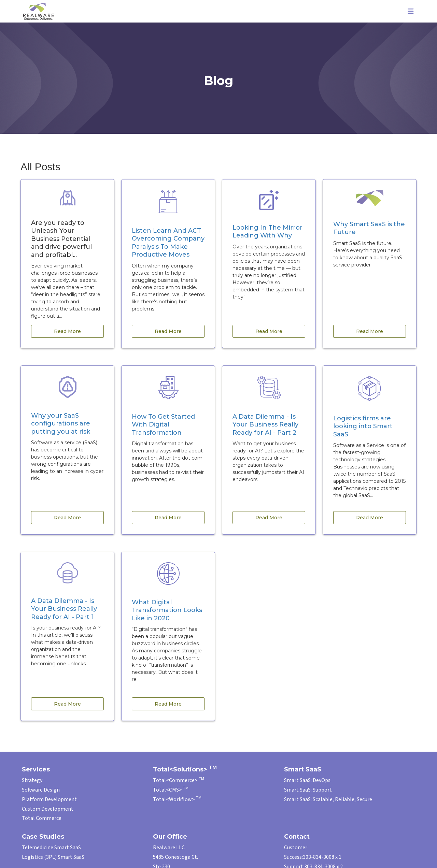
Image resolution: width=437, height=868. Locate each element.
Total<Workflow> (177, 799)
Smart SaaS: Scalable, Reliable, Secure (328, 799)
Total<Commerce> (179, 780)
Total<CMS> (171, 790)
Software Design (41, 790)
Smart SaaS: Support (308, 790)
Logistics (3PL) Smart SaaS (53, 857)
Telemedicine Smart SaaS (51, 848)
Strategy (32, 780)
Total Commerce (42, 818)
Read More (67, 331)
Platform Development (49, 799)
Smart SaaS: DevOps (307, 780)
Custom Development (48, 809)
